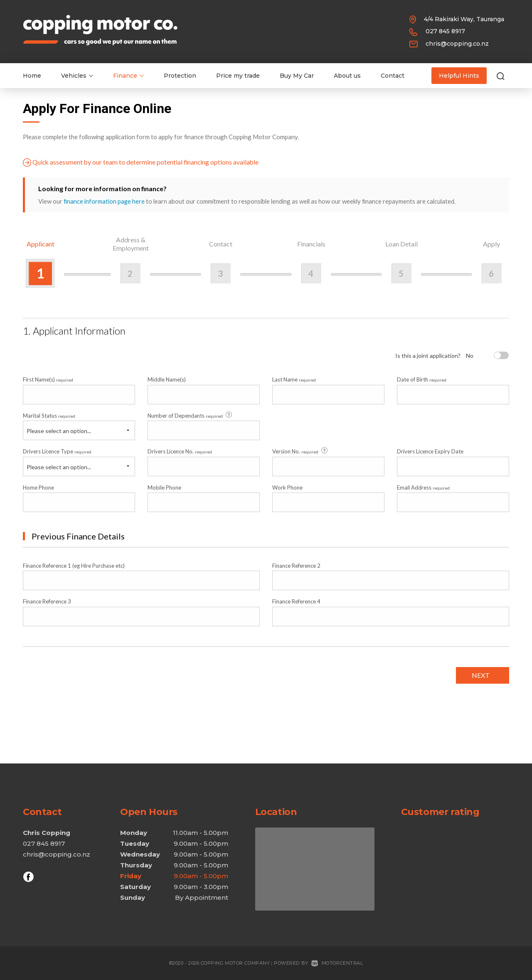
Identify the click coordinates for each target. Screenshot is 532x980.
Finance (128, 76)
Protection (180, 76)
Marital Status (49, 415)
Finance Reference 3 (47, 601)
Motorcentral (337, 963)
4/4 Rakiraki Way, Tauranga (464, 19)
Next (480, 675)
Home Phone (38, 487)
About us (347, 76)
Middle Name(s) (167, 379)
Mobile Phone (164, 487)
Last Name (294, 379)
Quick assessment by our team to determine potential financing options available (142, 162)
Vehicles (77, 76)
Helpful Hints (459, 76)
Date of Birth (422, 379)
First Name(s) (48, 379)
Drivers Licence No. (180, 451)
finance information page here (104, 201)
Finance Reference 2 (296, 565)
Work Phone (287, 487)
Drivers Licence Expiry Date (430, 451)
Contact (393, 76)
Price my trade (238, 76)
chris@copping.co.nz (457, 44)
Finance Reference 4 (296, 601)
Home (32, 76)
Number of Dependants (190, 415)
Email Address (423, 487)
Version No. (300, 451)
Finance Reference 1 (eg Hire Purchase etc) (74, 565)
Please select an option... (59, 430)
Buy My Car (297, 76)
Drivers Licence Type (57, 451)
